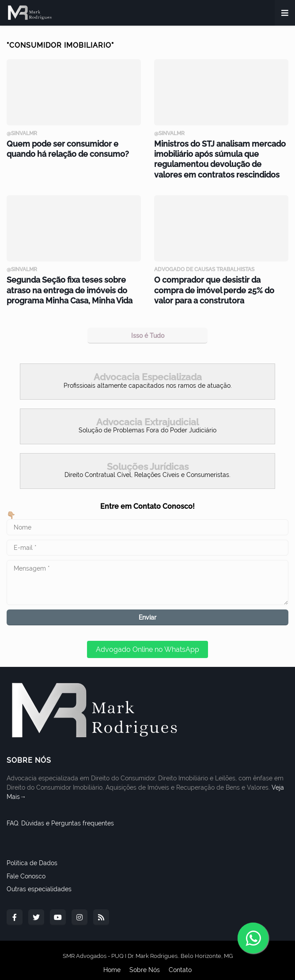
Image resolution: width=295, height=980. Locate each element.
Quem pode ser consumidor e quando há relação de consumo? (71, 148)
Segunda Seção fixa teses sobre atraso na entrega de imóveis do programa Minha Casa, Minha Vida (72, 284)
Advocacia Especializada (148, 369)
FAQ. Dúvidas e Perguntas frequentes (60, 815)
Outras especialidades (39, 881)
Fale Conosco (26, 868)
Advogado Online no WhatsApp (147, 641)
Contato (180, 962)
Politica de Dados (32, 855)
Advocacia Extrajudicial (147, 414)
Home (112, 962)
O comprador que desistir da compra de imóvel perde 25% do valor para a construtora (216, 284)
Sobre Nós (145, 962)
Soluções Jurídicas (148, 459)
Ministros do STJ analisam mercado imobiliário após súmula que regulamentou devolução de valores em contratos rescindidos (216, 157)
